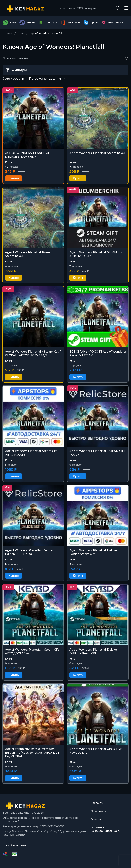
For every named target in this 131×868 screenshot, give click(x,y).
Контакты (98, 803)
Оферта (96, 819)
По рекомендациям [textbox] (45, 79)
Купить (14, 179)
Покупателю (100, 811)
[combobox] (45, 79)
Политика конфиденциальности (107, 829)
